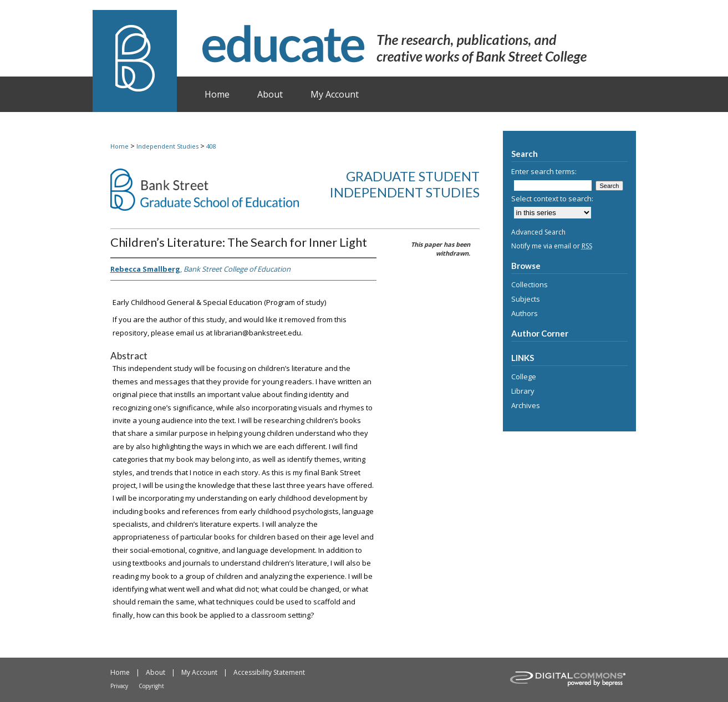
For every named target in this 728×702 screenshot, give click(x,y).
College (524, 377)
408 (211, 146)
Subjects (526, 299)
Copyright (151, 686)
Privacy (119, 686)
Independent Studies (167, 146)
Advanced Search (538, 232)
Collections (530, 284)
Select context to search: (552, 199)
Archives (526, 405)
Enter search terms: (544, 171)
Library (523, 391)
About (156, 672)
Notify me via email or (552, 246)
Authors (525, 313)
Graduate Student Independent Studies (404, 184)
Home (119, 146)
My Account (199, 672)
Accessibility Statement (269, 672)
